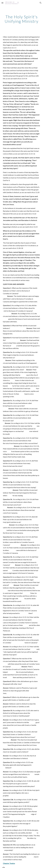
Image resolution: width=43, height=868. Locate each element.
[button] (2, 3)
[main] (22, 19)
